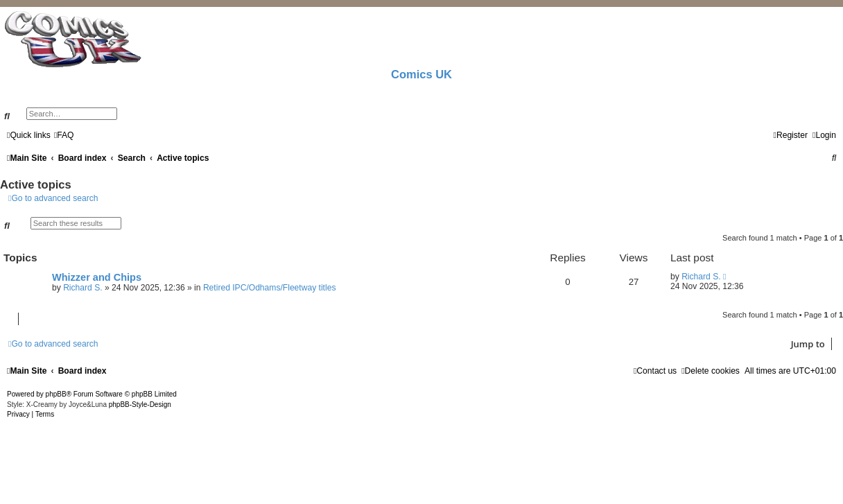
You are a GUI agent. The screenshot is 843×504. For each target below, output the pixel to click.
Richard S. (82, 288)
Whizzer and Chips (97, 277)
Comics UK (422, 74)
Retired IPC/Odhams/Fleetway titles (270, 288)
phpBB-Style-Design (140, 405)
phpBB (56, 394)
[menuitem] (64, 135)
